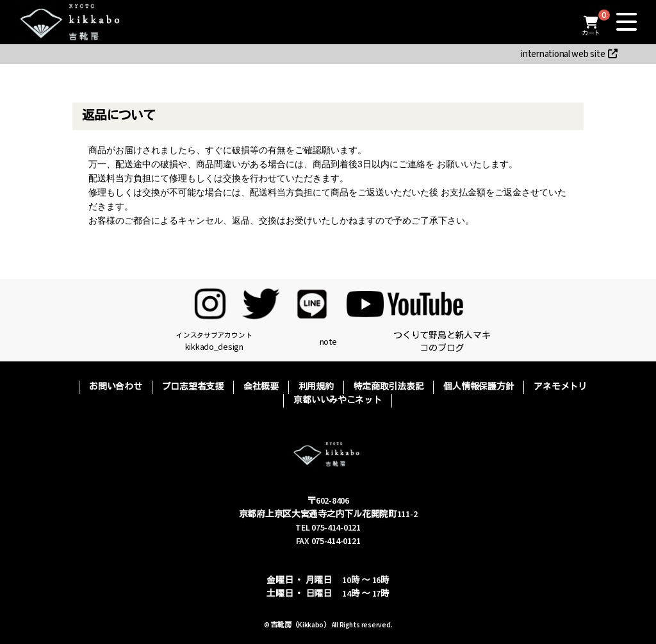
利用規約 (316, 387)
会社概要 (261, 387)
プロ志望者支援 (193, 387)
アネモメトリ (560, 387)
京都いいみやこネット (337, 400)
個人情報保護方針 (479, 387)
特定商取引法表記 (389, 387)
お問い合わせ (115, 387)
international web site (569, 54)
